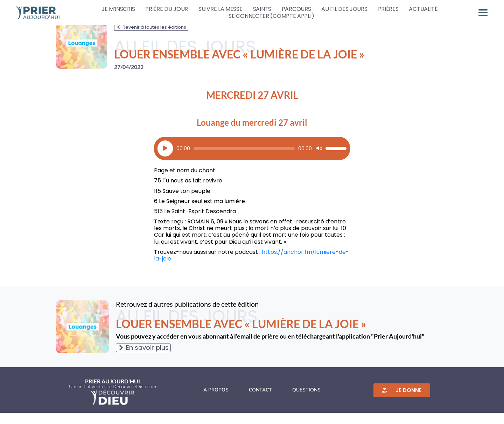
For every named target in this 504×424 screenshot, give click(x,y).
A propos (216, 401)
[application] (252, 160)
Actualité (423, 9)
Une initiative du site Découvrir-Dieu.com (113, 398)
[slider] (244, 160)
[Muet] (319, 160)
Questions (306, 401)
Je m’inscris (118, 9)
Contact (260, 401)
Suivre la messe (220, 9)
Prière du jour (167, 9)
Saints (262, 9)
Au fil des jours (344, 9)
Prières (388, 9)
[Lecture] (165, 160)
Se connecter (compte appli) (271, 16)
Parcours (296, 9)
